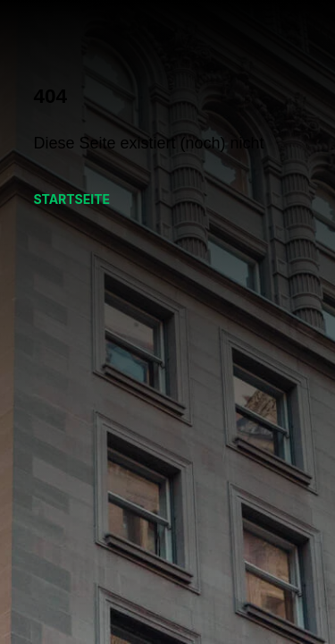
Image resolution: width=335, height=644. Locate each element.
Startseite (72, 199)
